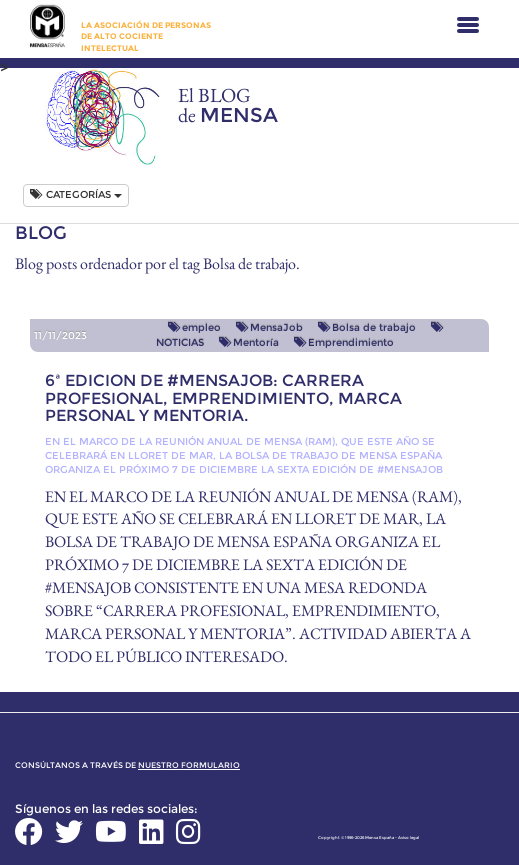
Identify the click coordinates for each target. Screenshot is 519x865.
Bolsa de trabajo (367, 327)
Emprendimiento (344, 342)
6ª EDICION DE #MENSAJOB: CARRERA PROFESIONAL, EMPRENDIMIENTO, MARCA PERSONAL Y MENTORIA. (223, 398)
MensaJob (269, 327)
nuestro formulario (189, 765)
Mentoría (249, 342)
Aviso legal (408, 837)
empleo (194, 327)
